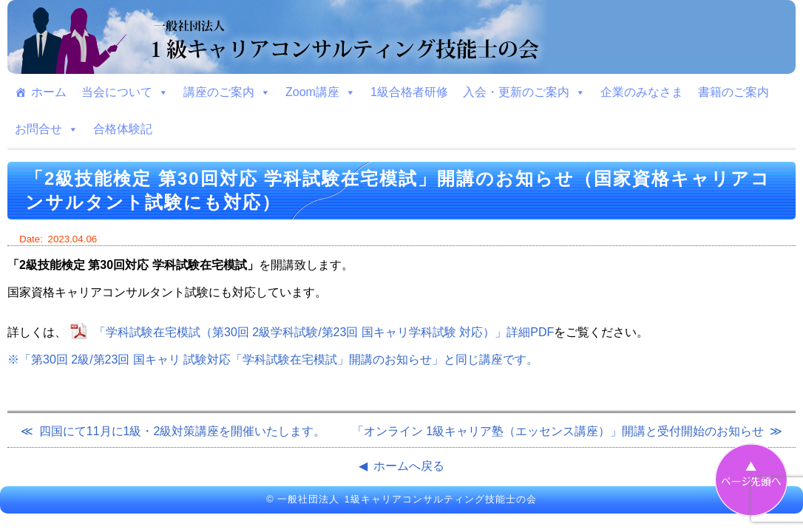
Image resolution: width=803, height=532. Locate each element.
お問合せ (47, 129)
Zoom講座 (321, 92)
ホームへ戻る (409, 466)
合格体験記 (123, 129)
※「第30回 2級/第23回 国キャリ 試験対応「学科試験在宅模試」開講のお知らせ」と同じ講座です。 (273, 359)
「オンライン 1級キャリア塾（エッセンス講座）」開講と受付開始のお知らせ (558, 431)
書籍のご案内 (733, 92)
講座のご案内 (227, 92)
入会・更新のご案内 (524, 92)
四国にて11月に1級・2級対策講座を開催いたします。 (183, 431)
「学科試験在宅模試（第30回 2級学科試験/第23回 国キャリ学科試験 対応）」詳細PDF (324, 332)
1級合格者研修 (409, 92)
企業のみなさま (642, 92)
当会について (125, 92)
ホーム (49, 92)
